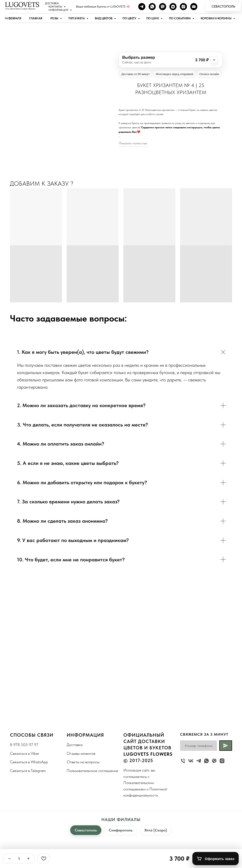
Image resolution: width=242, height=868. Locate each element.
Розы (55, 18)
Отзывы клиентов (81, 753)
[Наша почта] (194, 7)
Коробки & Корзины (216, 18)
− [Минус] (10, 859)
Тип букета (77, 18)
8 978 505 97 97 (24, 745)
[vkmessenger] (173, 7)
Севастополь (86, 830)
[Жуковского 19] (183, 761)
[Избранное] (44, 859)
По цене (153, 18)
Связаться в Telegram (28, 771)
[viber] (163, 7)
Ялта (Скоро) (156, 830)
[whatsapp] (152, 7)
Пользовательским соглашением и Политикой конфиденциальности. (145, 789)
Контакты (56, 7)
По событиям (180, 18)
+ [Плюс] (28, 859)
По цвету (130, 18)
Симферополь (121, 830)
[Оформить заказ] (216, 859)
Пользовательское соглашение (92, 771)
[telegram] (142, 7)
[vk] (191, 761)
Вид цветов (104, 18)
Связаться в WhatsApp (29, 762)
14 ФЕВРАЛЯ (13, 18)
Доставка (52, 3)
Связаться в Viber (25, 753)
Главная (36, 18)
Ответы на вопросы (83, 762)
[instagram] (183, 7)
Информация (59, 10)
